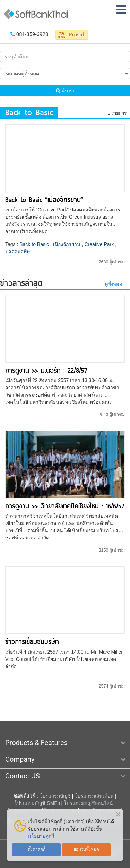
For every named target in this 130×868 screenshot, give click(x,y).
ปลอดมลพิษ (18, 252)
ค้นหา (65, 91)
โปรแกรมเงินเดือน (94, 796)
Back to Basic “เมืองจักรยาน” (44, 200)
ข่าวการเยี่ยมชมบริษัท (32, 642)
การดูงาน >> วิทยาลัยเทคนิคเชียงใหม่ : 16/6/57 (65, 506)
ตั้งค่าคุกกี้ (37, 849)
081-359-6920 (32, 34)
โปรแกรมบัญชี (55, 796)
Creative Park (99, 244)
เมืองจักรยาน (67, 244)
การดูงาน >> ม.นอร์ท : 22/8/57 (46, 370)
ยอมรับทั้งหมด (86, 849)
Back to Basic (34, 244)
